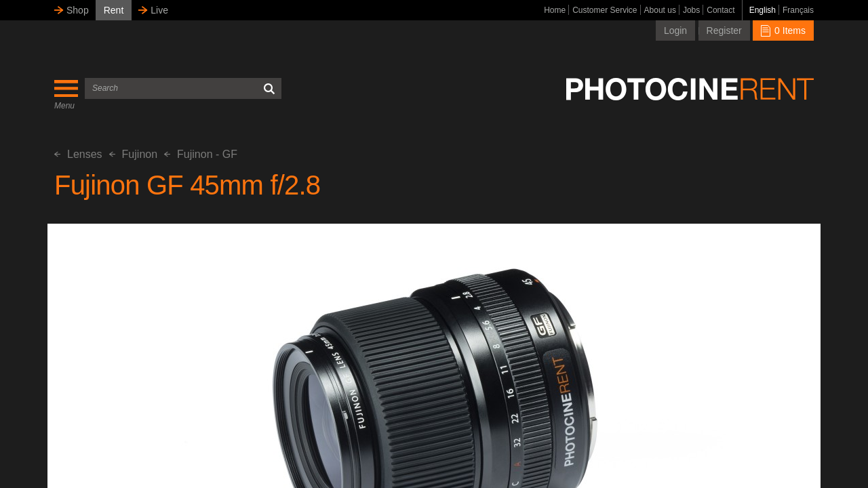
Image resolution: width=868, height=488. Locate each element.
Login (675, 30)
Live (159, 10)
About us (660, 10)
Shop (78, 10)
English (763, 10)
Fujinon (133, 154)
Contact (721, 10)
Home (555, 10)
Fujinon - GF (201, 154)
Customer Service (605, 10)
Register (724, 30)
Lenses (78, 154)
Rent (114, 10)
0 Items (783, 30)
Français (798, 10)
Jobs (691, 10)
